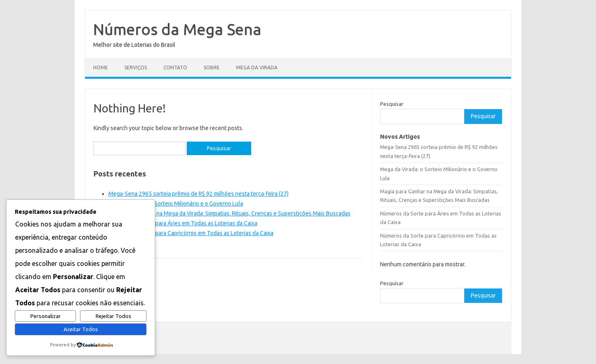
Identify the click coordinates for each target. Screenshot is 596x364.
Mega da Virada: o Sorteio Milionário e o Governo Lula (176, 204)
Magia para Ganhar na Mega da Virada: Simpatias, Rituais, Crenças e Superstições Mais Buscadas (229, 213)
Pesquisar (392, 104)
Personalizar (46, 316)
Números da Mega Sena (177, 29)
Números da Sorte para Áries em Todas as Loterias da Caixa (183, 223)
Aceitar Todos (81, 329)
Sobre (212, 68)
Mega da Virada (257, 68)
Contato (175, 68)
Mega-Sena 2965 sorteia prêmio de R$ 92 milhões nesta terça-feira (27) (198, 194)
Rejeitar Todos (113, 316)
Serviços (136, 68)
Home (101, 68)
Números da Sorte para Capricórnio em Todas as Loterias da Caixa (191, 233)
